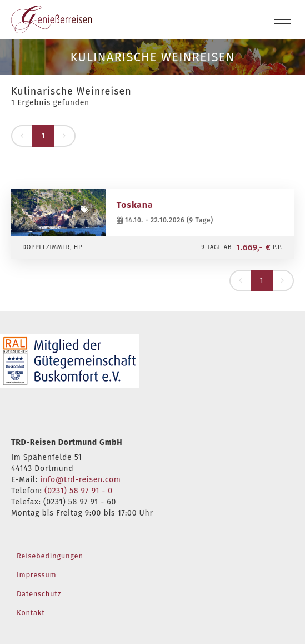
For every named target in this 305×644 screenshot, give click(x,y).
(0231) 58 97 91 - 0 (79, 491)
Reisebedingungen (50, 556)
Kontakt (31, 613)
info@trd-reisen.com (80, 480)
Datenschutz (39, 594)
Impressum (36, 575)
